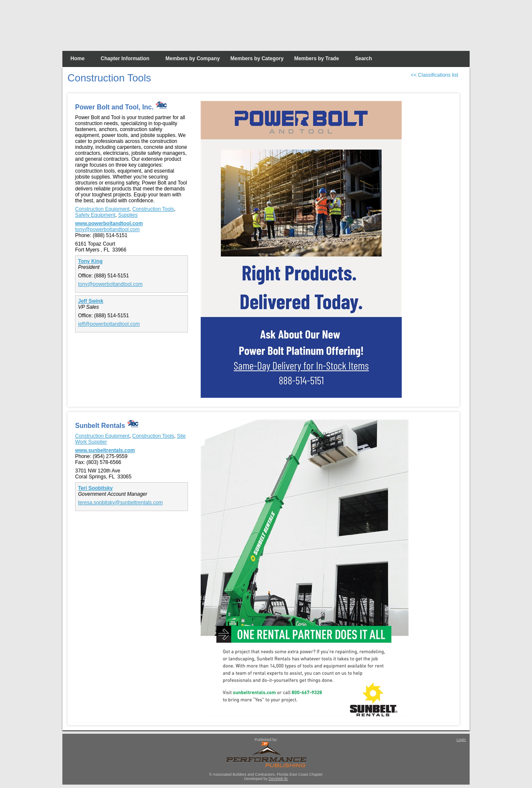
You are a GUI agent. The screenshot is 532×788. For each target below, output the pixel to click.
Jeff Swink (91, 301)
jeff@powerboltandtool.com (109, 324)
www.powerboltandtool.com (109, 224)
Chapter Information (125, 59)
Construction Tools (153, 209)
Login (461, 740)
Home (77, 59)
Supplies (128, 215)
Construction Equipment (102, 209)
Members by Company (193, 59)
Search (364, 59)
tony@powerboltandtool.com (107, 229)
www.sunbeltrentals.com (105, 450)
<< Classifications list (434, 75)
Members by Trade (316, 59)
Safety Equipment (95, 215)
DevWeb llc (278, 779)
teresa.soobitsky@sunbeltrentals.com (120, 503)
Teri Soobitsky (95, 488)
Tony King (90, 261)
